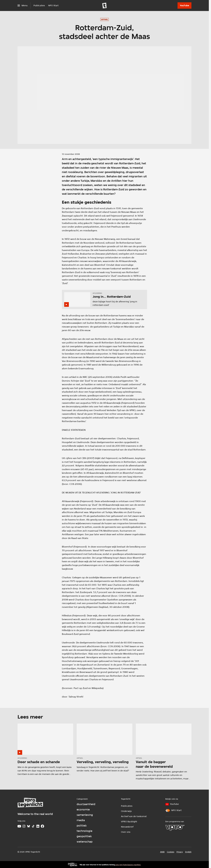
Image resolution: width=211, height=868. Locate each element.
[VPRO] (175, 828)
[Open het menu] (23, 5)
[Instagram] (24, 826)
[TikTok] (33, 826)
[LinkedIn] (38, 826)
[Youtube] (19, 826)
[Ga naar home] (104, 5)
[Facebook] (42, 826)
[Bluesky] (29, 826)
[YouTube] (184, 5)
